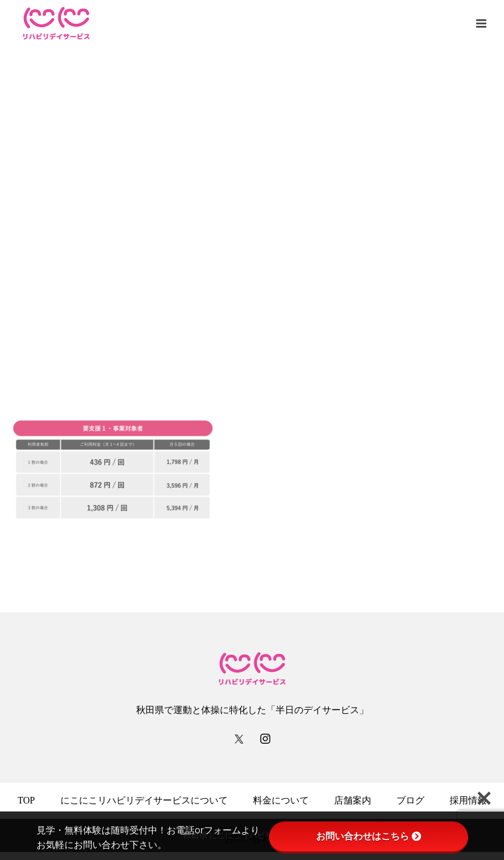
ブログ (410, 801)
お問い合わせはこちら (369, 836)
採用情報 (468, 801)
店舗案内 (353, 801)
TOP (26, 801)
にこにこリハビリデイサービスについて (144, 801)
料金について (281, 801)
